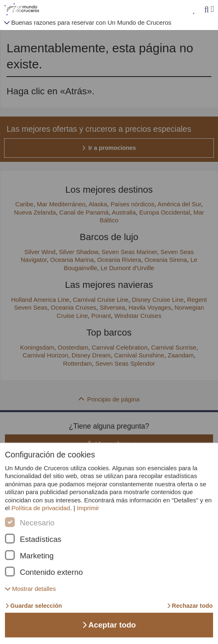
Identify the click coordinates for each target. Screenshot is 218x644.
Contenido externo (51, 572)
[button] (30, 589)
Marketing (37, 556)
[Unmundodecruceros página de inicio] (23, 9)
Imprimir (88, 508)
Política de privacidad (41, 508)
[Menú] (212, 9)
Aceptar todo (109, 625)
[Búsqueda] (206, 9)
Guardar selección (34, 606)
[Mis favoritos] (194, 9)
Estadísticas (41, 539)
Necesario (37, 523)
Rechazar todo (190, 606)
